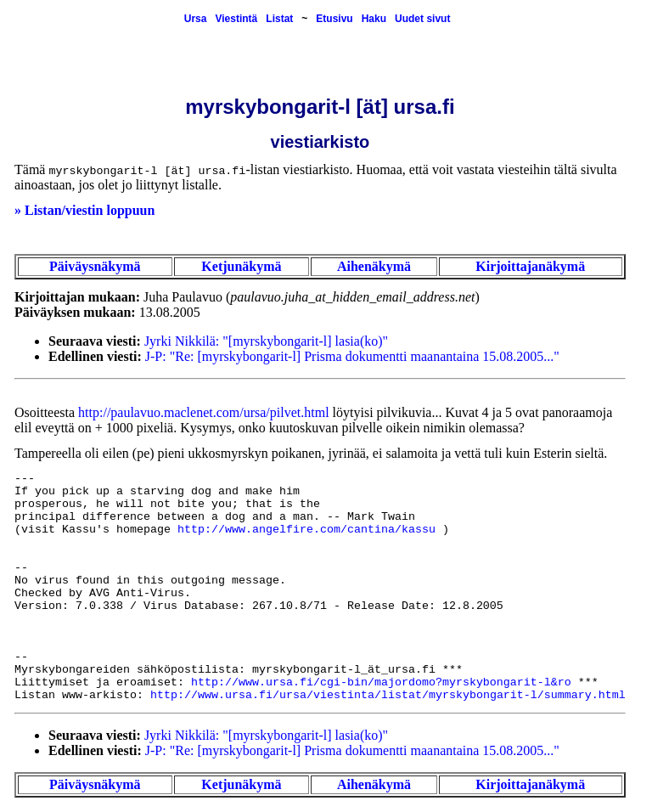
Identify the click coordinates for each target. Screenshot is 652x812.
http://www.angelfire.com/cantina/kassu (306, 530)
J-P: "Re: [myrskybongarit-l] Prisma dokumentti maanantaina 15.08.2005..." (352, 356)
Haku (374, 19)
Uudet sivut (422, 19)
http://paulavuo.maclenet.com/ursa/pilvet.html (203, 412)
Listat (279, 19)
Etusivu (334, 19)
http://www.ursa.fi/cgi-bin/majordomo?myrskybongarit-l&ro (381, 682)
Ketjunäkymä (241, 266)
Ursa (196, 19)
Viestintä (236, 19)
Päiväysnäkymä (95, 266)
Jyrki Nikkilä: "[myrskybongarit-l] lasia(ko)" (266, 341)
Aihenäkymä (374, 266)
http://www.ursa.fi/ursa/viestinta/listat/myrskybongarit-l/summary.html (388, 695)
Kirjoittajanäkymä (530, 266)
